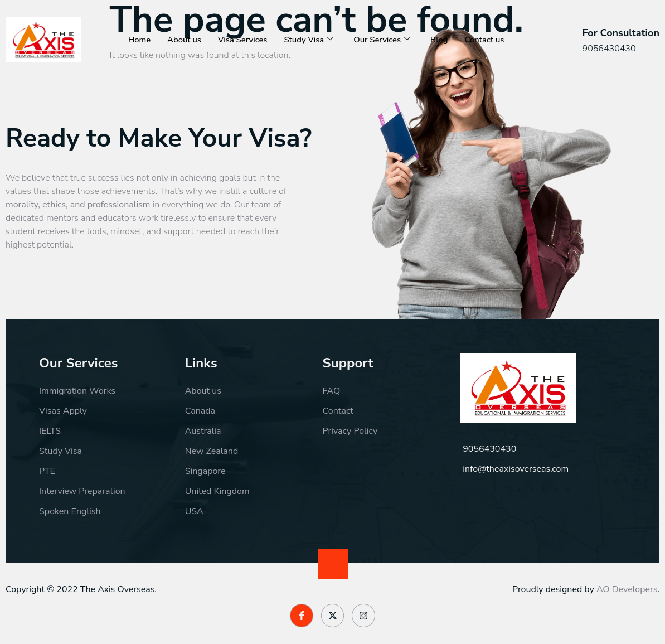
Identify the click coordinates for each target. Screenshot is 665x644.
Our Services (384, 28)
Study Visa (310, 28)
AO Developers (627, 589)
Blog (442, 28)
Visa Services (244, 28)
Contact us (148, 51)
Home (140, 28)
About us (185, 28)
